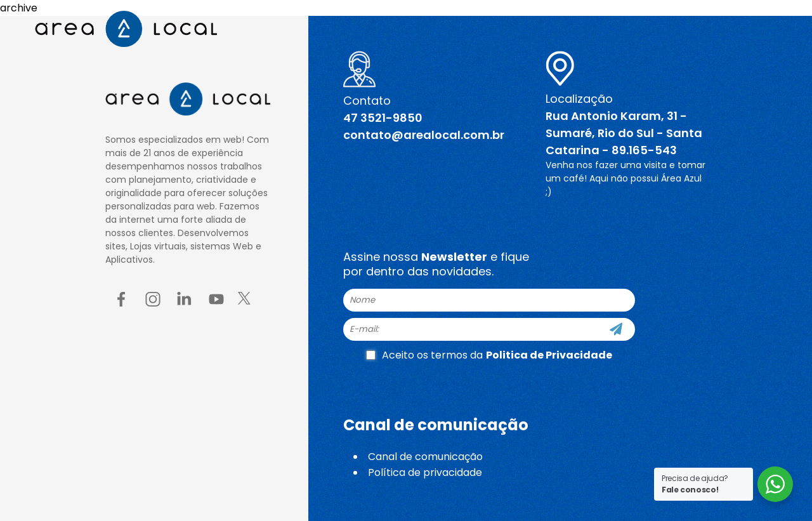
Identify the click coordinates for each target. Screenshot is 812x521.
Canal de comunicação (425, 457)
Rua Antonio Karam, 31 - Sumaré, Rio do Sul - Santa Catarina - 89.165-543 (624, 133)
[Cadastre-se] (616, 329)
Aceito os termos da (489, 355)
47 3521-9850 (383, 118)
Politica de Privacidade (549, 355)
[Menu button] (763, 30)
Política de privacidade (425, 472)
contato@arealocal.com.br (424, 135)
